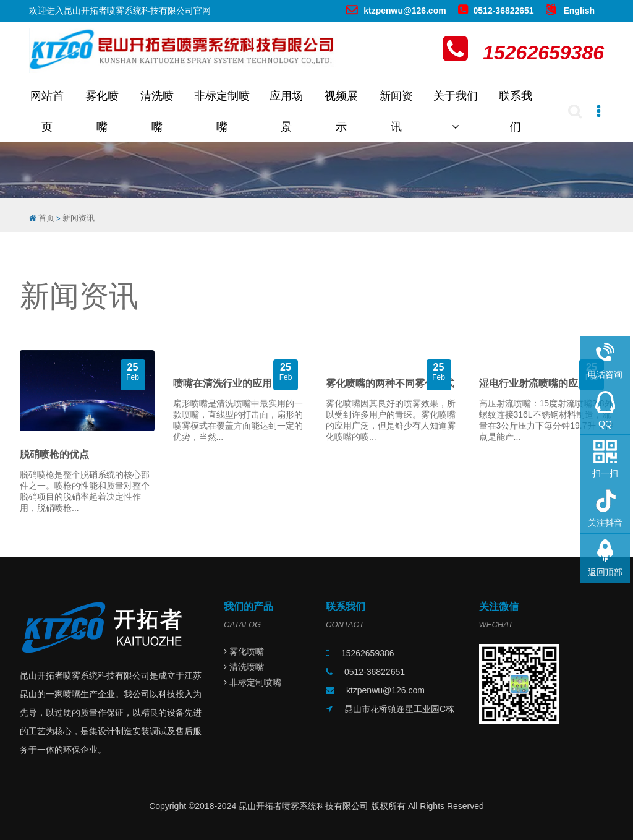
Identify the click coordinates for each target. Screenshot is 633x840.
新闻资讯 (396, 111)
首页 (46, 218)
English (570, 11)
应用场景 (286, 111)
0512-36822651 (496, 11)
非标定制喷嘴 (222, 111)
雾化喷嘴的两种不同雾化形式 (390, 383)
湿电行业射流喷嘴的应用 (533, 383)
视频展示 (341, 111)
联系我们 (516, 111)
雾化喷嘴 (102, 111)
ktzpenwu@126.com (396, 11)
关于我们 (456, 111)
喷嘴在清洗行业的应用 (223, 383)
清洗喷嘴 (157, 111)
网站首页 (47, 111)
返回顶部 (605, 572)
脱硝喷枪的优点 (54, 454)
